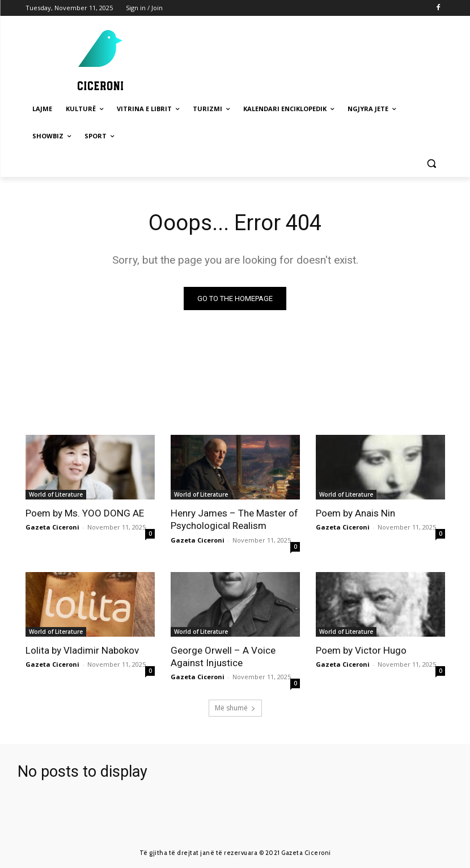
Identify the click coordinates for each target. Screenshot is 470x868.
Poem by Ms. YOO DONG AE (84, 513)
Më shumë (235, 708)
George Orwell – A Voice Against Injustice (223, 656)
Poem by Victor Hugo (361, 650)
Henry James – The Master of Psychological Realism (234, 519)
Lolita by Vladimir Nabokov (82, 650)
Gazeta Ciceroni (52, 527)
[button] (432, 164)
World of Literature (56, 494)
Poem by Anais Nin (355, 513)
